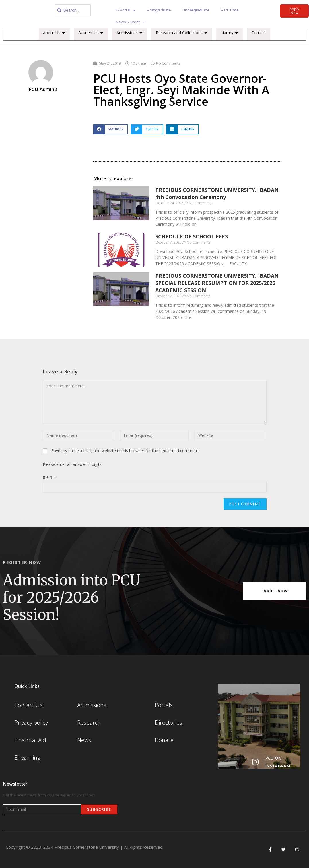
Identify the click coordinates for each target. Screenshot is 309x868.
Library (230, 33)
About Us (54, 33)
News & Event (131, 22)
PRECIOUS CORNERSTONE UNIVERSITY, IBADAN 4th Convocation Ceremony (217, 193)
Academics (91, 33)
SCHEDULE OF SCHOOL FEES (192, 236)
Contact (259, 33)
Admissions (130, 33)
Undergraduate (196, 10)
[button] (110, 129)
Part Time (230, 10)
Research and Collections (182, 33)
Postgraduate (159, 10)
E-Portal (126, 10)
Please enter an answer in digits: (73, 464)
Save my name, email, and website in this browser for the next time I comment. (125, 451)
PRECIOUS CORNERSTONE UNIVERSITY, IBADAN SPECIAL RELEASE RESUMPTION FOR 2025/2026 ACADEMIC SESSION (217, 283)
